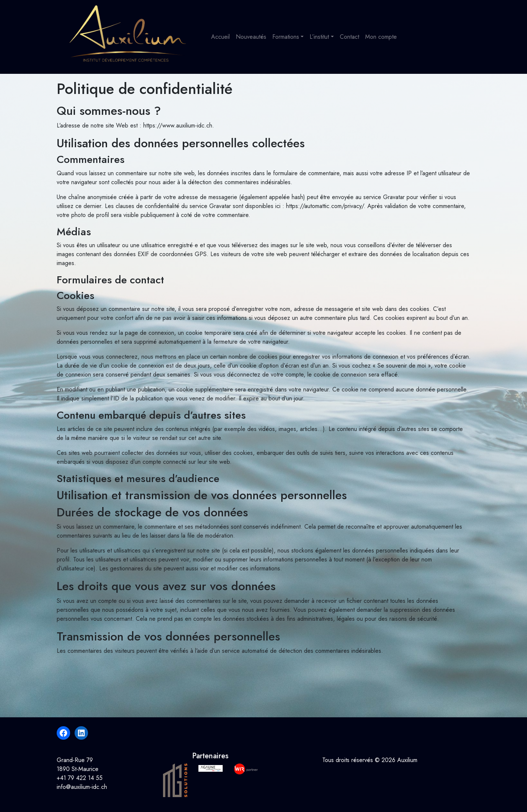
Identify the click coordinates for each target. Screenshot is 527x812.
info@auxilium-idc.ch (82, 787)
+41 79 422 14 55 (80, 778)
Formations (286, 37)
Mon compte (381, 37)
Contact (349, 37)
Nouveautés (251, 37)
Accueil (220, 37)
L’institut (319, 37)
